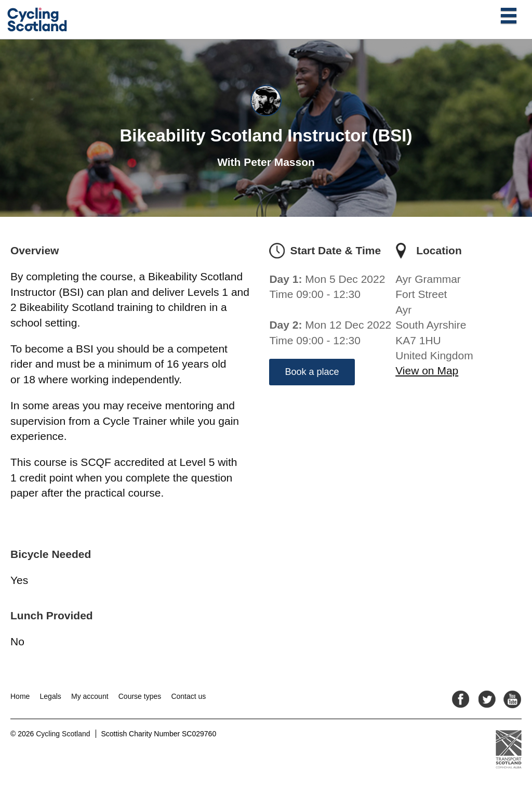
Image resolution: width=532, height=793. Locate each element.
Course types (140, 696)
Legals (51, 696)
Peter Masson (279, 162)
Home (20, 696)
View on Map (427, 370)
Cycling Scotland (63, 734)
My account (90, 696)
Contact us (188, 696)
